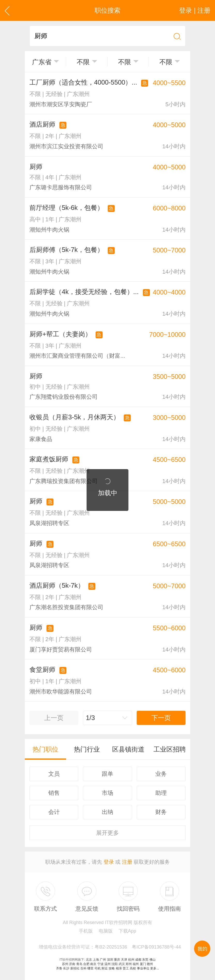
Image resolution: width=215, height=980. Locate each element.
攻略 (112, 968)
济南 (72, 964)
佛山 (152, 960)
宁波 (101, 964)
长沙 (66, 968)
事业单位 (143, 968)
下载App (127, 931)
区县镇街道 (128, 749)
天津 (124, 960)
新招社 (75, 968)
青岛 (79, 964)
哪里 (90, 968)
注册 (127, 862)
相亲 (119, 968)
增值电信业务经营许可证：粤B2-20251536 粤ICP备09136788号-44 (110, 947)
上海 (96, 960)
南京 (93, 964)
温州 (108, 964)
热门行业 (87, 749)
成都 (138, 960)
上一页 (54, 718)
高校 (133, 968)
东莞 (145, 960)
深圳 (110, 960)
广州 (103, 960)
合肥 (86, 964)
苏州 (65, 964)
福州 (136, 964)
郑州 (129, 964)
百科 (83, 968)
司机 (98, 968)
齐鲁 (59, 968)
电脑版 (106, 931)
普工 (126, 968)
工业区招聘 (170, 749)
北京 (89, 960)
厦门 (143, 964)
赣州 (150, 964)
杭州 (131, 960)
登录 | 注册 (195, 10)
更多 (108, 833)
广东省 (42, 62)
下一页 (161, 718)
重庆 (117, 960)
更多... (155, 968)
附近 (105, 968)
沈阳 (114, 964)
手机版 (86, 931)
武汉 (122, 964)
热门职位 (45, 749)
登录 (109, 862)
